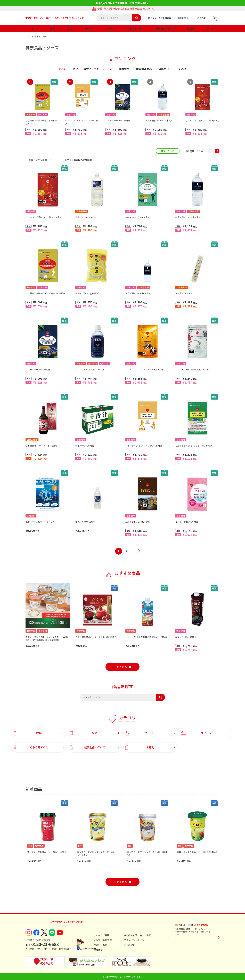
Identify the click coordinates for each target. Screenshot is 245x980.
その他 (182, 69)
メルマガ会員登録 (103, 940)
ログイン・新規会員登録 (160, 18)
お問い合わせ (100, 945)
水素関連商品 (144, 69)
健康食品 (124, 69)
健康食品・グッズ (165, 28)
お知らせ (202, 18)
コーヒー (89, 28)
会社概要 (98, 950)
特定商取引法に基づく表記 (137, 935)
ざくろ (210, 28)
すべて (35, 28)
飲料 (53, 28)
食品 (70, 28)
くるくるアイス (135, 28)
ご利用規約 (129, 945)
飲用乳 (191, 28)
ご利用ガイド (184, 18)
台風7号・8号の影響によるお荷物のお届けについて (126, 9)
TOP (27, 36)
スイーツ (110, 28)
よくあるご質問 (102, 935)
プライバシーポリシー (135, 940)
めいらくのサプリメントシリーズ (93, 69)
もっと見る (121, 667)
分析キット (165, 69)
